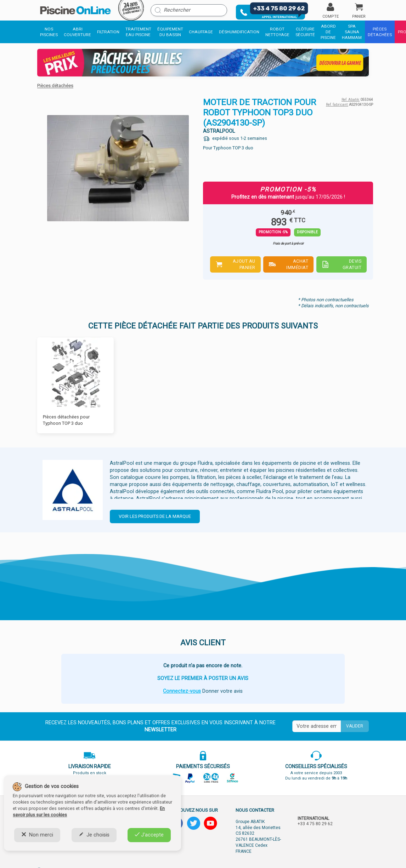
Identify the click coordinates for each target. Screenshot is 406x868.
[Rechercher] (189, 10)
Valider (355, 726)
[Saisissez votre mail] (317, 726)
